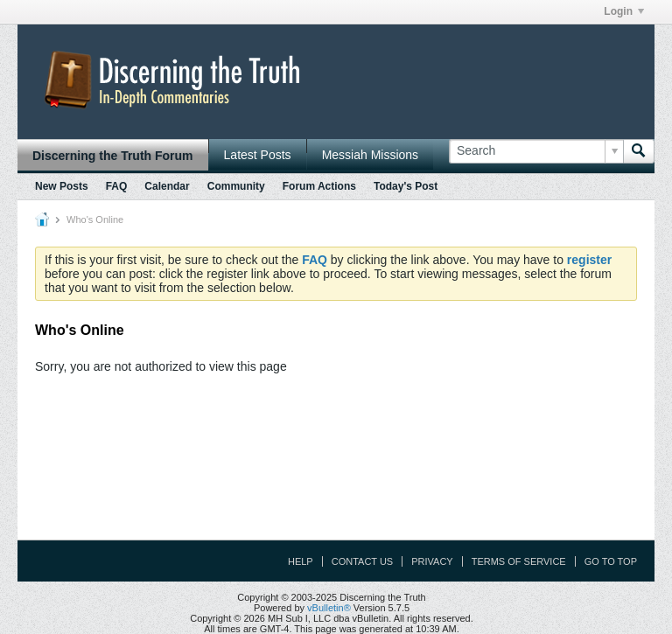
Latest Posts (258, 155)
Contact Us (363, 561)
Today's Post (406, 186)
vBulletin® (329, 608)
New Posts (62, 186)
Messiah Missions (370, 155)
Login (624, 11)
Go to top (611, 561)
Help (301, 561)
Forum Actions (319, 186)
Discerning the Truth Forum (113, 156)
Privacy (432, 561)
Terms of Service (519, 561)
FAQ (117, 186)
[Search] (536, 151)
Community (236, 186)
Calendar (167, 186)
